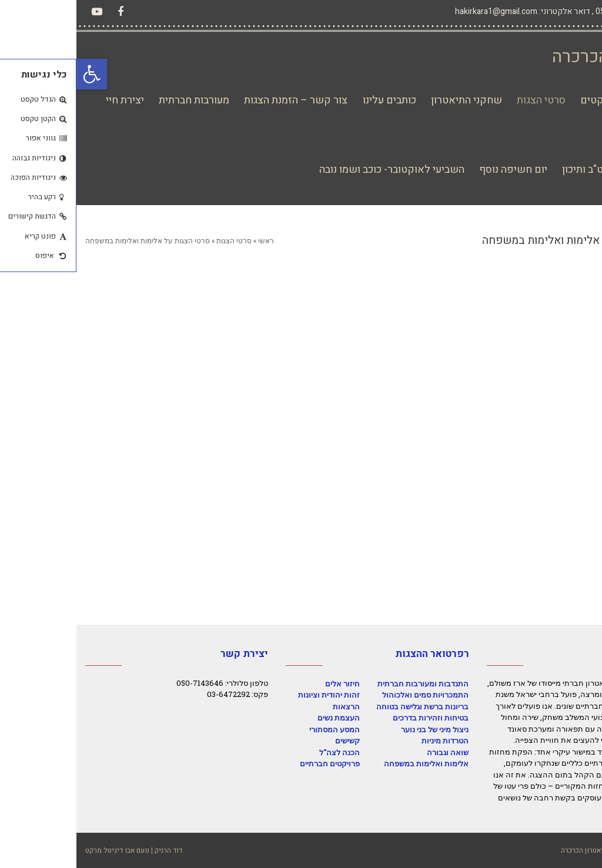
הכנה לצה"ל (263, 752)
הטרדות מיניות (369, 740)
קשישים (271, 740)
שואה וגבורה (371, 752)
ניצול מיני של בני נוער (358, 729)
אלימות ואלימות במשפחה (350, 763)
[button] (15, 74)
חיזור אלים (266, 683)
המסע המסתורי (258, 729)
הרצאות (270, 706)
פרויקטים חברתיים (253, 763)
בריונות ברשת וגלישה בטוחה (346, 706)
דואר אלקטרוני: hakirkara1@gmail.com (446, 11)
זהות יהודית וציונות (252, 695)
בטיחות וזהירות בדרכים (354, 718)
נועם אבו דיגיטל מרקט (41, 850)
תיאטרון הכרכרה (534, 57)
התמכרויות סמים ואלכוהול (349, 695)
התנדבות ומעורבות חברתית (347, 683)
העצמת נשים (262, 718)
